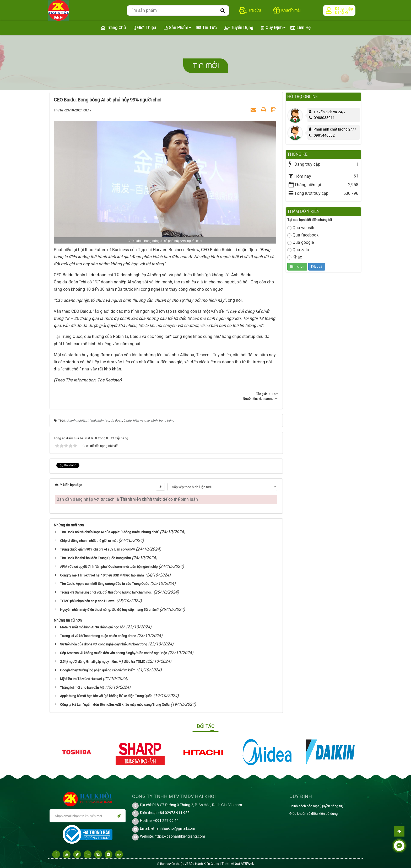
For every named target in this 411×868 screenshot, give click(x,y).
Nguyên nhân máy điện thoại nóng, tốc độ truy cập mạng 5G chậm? (109, 610)
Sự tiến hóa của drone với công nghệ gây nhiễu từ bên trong (104, 644)
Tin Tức (206, 28)
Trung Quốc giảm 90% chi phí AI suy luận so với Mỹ (97, 549)
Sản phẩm (176, 28)
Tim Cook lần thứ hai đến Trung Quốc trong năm (95, 558)
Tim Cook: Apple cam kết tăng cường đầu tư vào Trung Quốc (105, 584)
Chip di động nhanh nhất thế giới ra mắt (89, 541)
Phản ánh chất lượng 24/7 (335, 129)
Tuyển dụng (239, 28)
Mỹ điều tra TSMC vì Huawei (81, 679)
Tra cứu (250, 10)
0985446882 (322, 135)
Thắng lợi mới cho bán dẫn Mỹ (82, 688)
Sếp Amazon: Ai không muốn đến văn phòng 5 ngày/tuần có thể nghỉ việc (113, 653)
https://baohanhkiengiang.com (180, 836)
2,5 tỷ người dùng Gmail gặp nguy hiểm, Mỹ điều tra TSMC (102, 662)
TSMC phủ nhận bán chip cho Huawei (88, 601)
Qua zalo (298, 250)
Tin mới (206, 66)
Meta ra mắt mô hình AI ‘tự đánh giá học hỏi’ (93, 627)
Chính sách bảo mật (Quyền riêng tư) (316, 806)
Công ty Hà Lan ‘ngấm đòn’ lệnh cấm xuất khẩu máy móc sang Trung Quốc (115, 705)
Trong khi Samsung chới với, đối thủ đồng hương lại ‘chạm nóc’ (106, 592)
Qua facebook (303, 235)
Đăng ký (342, 12)
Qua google (301, 242)
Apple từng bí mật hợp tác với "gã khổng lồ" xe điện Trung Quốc (106, 696)
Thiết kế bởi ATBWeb (238, 864)
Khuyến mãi (287, 10)
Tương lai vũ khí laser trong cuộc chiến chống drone (98, 636)
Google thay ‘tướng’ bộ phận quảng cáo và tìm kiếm (98, 670)
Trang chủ (113, 28)
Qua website (301, 228)
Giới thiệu (145, 28)
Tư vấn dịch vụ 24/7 (330, 112)
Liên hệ (300, 28)
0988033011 (322, 118)
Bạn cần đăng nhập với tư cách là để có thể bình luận (127, 499)
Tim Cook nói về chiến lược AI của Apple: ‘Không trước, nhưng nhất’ (109, 532)
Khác (295, 257)
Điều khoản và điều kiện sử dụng (313, 814)
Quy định (272, 28)
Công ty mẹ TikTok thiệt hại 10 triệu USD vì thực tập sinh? (102, 575)
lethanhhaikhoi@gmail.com (173, 828)
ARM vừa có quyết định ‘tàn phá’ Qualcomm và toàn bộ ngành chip (109, 567)
